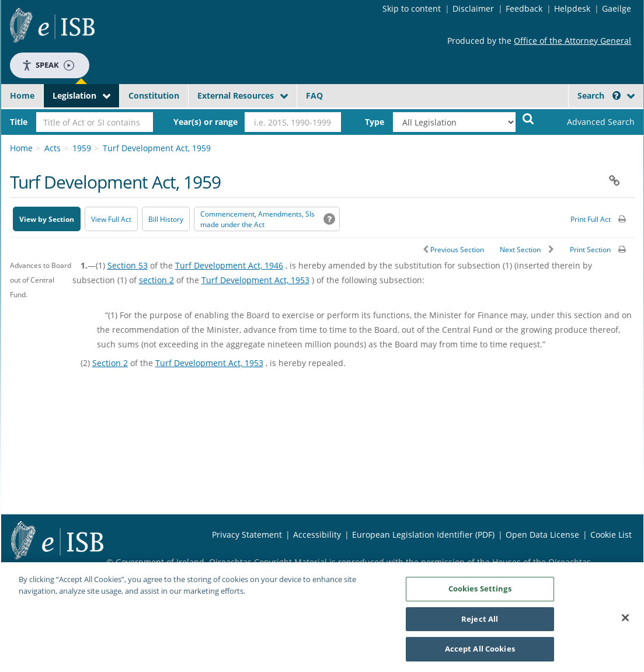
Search (599, 95)
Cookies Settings (480, 592)
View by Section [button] (47, 219)
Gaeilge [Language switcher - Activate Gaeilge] (617, 8)
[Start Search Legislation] (528, 118)
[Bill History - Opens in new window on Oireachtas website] (166, 219)
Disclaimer (473, 8)
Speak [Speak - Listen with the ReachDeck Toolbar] (48, 65)
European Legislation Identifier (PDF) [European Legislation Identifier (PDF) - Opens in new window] (423, 535)
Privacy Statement (247, 535)
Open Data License (542, 535)
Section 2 (110, 363)
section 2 (156, 280)
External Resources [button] (236, 95)
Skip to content (412, 8)
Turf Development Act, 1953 (255, 280)
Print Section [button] (590, 250)
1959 (82, 148)
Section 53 (128, 265)
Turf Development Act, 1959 (157, 148)
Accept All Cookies (480, 653)
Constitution (154, 95)
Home (22, 95)
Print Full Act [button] (591, 219)
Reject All (480, 622)
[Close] (625, 621)
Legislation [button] (74, 95)
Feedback (524, 8)
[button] (617, 95)
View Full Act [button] (111, 219)
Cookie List (611, 535)
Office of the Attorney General (572, 41)
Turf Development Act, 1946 (229, 265)
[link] (591, 122)
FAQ (314, 95)
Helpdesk (572, 8)
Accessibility (317, 535)
